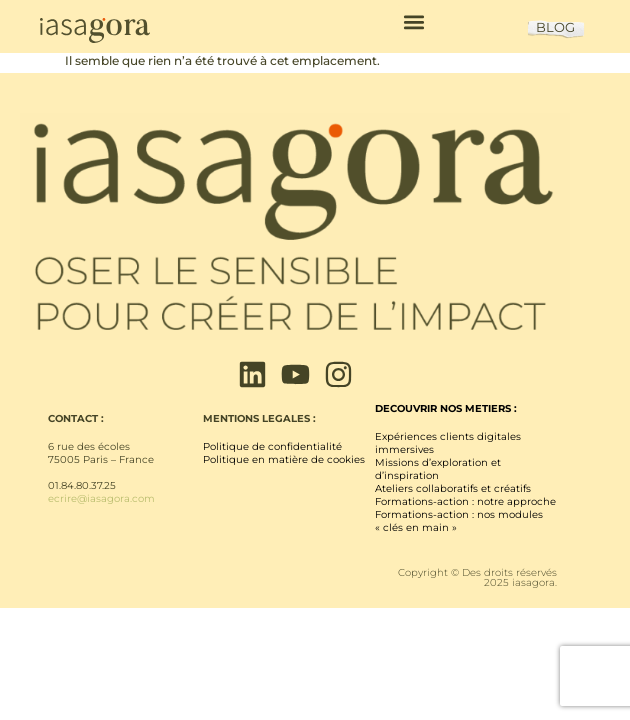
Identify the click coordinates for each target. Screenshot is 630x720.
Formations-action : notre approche (465, 501)
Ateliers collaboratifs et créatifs (453, 488)
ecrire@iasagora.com (101, 498)
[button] (413, 21)
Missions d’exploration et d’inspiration (438, 469)
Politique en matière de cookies (284, 459)
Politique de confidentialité (272, 446)
